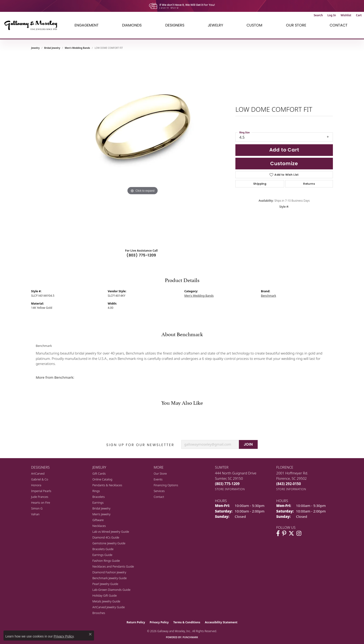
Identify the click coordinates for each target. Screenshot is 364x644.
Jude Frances (40, 497)
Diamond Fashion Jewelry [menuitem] (109, 572)
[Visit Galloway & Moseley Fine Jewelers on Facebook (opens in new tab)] (278, 533)
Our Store (160, 473)
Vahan (35, 514)
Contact (339, 25)
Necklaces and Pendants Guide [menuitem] (113, 566)
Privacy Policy (159, 622)
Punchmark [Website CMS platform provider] (190, 637)
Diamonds (132, 25)
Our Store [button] (296, 25)
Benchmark (268, 296)
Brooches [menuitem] (99, 613)
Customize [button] (284, 163)
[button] (318, 15)
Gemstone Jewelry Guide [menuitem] (109, 543)
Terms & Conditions (187, 622)
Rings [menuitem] (96, 491)
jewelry (35, 48)
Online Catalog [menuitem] (102, 479)
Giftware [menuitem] (98, 520)
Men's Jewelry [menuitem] (101, 514)
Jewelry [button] (215, 25)
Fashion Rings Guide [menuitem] (106, 561)
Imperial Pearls (41, 491)
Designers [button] (175, 25)
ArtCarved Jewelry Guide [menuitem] (109, 607)
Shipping (260, 184)
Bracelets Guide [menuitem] (103, 549)
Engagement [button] (87, 25)
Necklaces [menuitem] (99, 526)
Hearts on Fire (41, 503)
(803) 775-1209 (141, 255)
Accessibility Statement (221, 622)
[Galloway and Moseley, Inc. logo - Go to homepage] (32, 25)
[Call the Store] (227, 484)
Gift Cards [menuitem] (99, 473)
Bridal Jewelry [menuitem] (101, 508)
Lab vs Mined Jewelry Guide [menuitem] (111, 532)
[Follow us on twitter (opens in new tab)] (291, 533)
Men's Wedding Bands (77, 48)
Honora (36, 485)
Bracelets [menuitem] (99, 497)
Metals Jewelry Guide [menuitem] (106, 601)
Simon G (37, 508)
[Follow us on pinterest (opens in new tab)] (284, 533)
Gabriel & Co (40, 479)
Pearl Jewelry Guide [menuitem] (105, 584)
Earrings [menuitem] (98, 503)
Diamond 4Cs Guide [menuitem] (106, 537)
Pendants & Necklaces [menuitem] (107, 485)
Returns (309, 184)
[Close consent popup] (90, 634)
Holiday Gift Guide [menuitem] (105, 595)
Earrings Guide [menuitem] (102, 555)
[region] (143, 150)
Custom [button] (254, 25)
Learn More (169, 8)
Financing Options (166, 485)
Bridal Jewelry (52, 48)
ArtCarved (38, 473)
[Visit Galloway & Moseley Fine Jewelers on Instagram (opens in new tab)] (299, 533)
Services (159, 491)
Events (158, 479)
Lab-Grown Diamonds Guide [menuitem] (111, 590)
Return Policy (136, 622)
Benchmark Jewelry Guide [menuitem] (110, 578)
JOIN (248, 444)
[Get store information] (230, 489)
